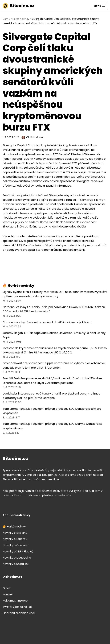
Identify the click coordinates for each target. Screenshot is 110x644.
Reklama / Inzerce (15, 601)
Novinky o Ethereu (15, 539)
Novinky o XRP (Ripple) (18, 551)
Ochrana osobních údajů (19, 613)
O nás (7, 588)
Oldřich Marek (35, 137)
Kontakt (8, 594)
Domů (6, 19)
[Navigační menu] (99, 6)
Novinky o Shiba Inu (16, 564)
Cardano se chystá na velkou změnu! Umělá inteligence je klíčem (47, 322)
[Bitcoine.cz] (19, 6)
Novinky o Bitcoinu (15, 533)
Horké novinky (21, 19)
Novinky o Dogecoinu (17, 558)
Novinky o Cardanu (15, 545)
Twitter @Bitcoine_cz (17, 607)
